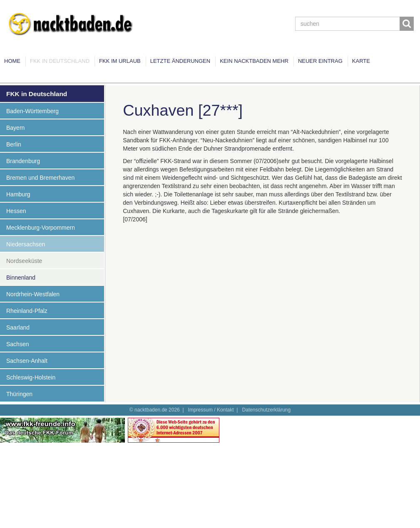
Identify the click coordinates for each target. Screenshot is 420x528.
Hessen (16, 211)
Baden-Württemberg (32, 111)
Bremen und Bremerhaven (40, 178)
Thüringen (19, 394)
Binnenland (21, 278)
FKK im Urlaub (120, 61)
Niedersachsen (26, 244)
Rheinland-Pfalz (27, 311)
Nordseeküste (24, 261)
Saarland (18, 327)
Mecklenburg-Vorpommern (41, 228)
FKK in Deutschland (60, 61)
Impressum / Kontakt (211, 410)
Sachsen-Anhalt (27, 361)
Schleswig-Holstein (31, 377)
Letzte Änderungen (180, 61)
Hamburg (18, 194)
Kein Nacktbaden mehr (254, 61)
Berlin (14, 144)
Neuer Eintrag (320, 61)
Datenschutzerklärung (266, 410)
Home (12, 61)
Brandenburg (23, 161)
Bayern (15, 128)
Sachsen (17, 344)
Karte (361, 61)
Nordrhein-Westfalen (33, 294)
